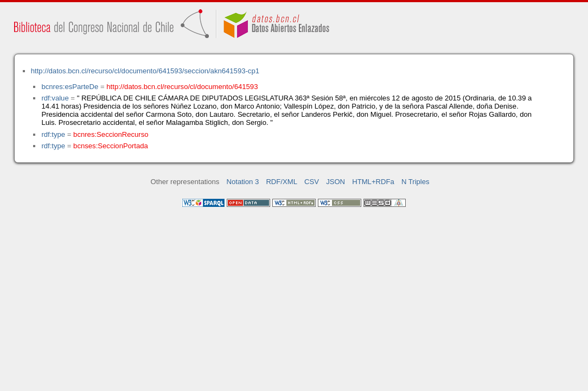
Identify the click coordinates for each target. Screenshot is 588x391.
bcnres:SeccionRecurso (111, 134)
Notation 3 (243, 182)
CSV (312, 182)
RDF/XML (282, 182)
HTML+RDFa (373, 182)
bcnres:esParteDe (70, 87)
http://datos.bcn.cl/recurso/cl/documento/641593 (182, 87)
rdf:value (55, 98)
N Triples (416, 182)
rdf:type (53, 134)
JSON (335, 182)
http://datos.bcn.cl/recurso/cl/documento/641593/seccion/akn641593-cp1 (145, 71)
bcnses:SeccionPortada (111, 146)
